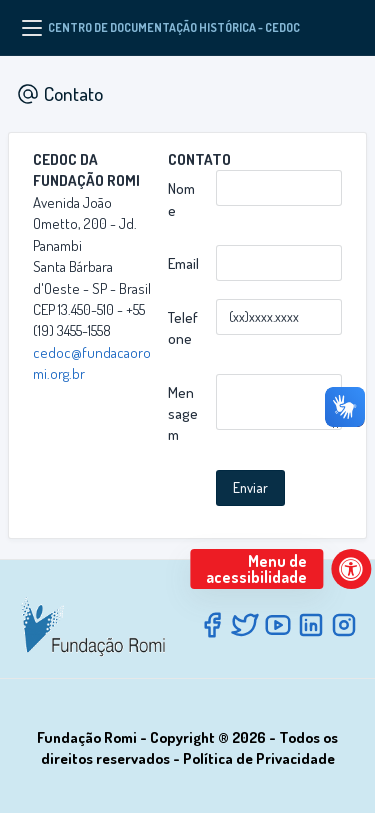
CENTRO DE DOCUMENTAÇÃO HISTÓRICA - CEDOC (174, 27)
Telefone (183, 328)
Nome (181, 199)
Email (183, 263)
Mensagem (183, 414)
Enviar (250, 487)
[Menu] (32, 28)
